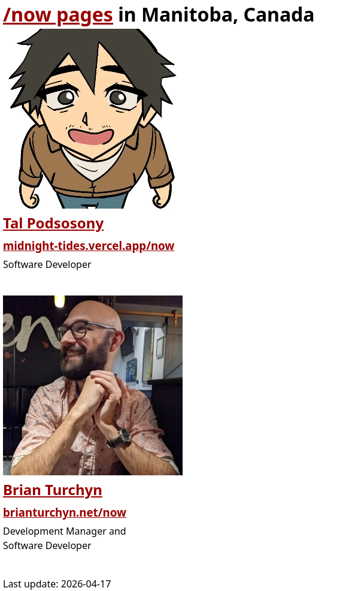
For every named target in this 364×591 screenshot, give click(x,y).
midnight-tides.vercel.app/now (89, 245)
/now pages (58, 14)
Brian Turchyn (53, 489)
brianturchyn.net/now (65, 512)
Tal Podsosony (53, 223)
